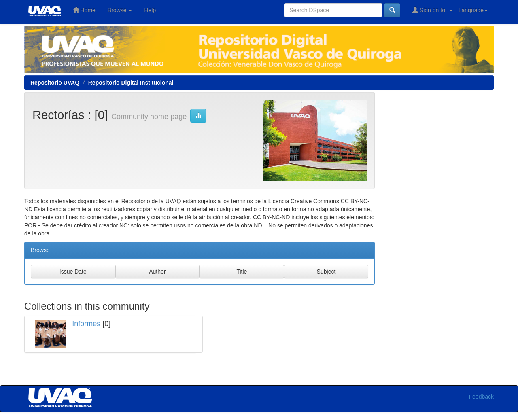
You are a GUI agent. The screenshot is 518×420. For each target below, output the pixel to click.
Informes (86, 324)
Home (84, 10)
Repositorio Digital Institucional (131, 83)
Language (473, 10)
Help (150, 10)
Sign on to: (432, 10)
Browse (120, 10)
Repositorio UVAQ (55, 83)
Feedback (481, 397)
